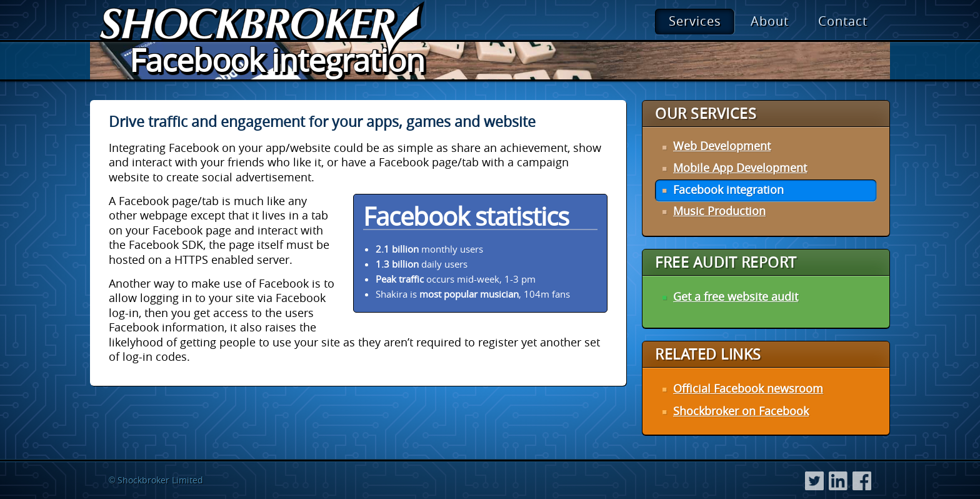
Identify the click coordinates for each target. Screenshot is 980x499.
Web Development (722, 146)
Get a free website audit (736, 296)
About (770, 21)
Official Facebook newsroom (748, 388)
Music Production (719, 211)
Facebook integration (728, 189)
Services (695, 21)
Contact (843, 21)
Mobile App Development (740, 168)
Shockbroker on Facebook (741, 411)
